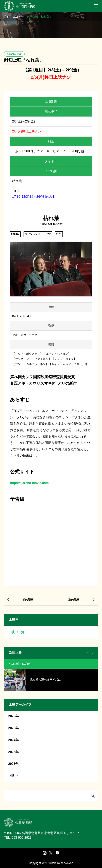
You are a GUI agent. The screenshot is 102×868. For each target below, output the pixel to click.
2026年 (13, 764)
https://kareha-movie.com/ (30, 483)
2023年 (13, 728)
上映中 (13, 776)
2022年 (13, 716)
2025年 (13, 752)
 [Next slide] (92, 653)
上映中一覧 (16, 632)
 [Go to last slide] (87, 653)
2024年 (13, 740)
